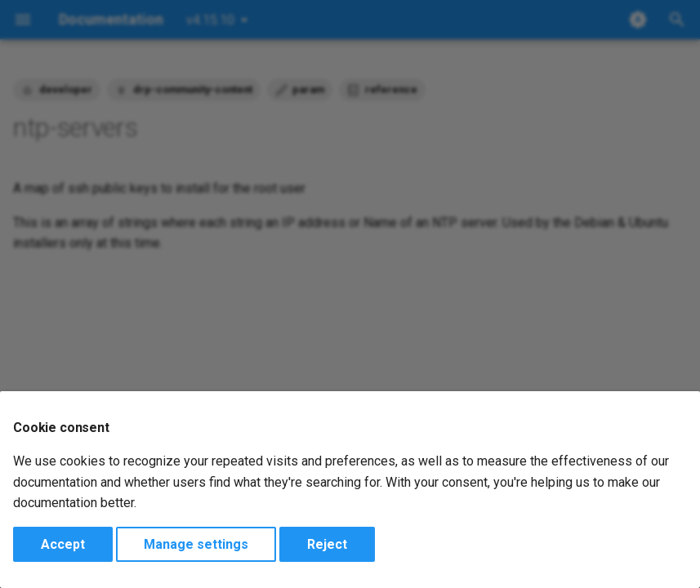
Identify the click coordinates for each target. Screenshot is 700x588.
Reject (327, 544)
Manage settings (196, 544)
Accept (63, 544)
